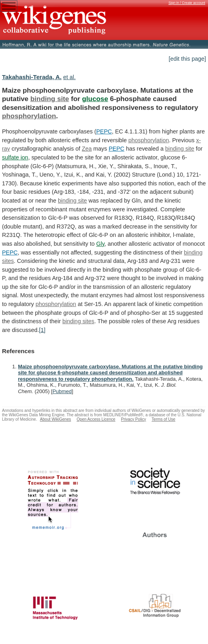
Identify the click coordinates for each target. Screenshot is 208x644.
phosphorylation (29, 116)
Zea (87, 149)
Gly (100, 244)
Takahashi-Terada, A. (32, 77)
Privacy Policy (134, 419)
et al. (69, 77)
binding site (50, 99)
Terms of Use (163, 419)
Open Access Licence (96, 419)
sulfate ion (15, 157)
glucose (95, 99)
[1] (42, 330)
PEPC (104, 131)
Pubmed (62, 391)
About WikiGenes (55, 419)
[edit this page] (187, 59)
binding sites (78, 321)
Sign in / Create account (187, 3)
